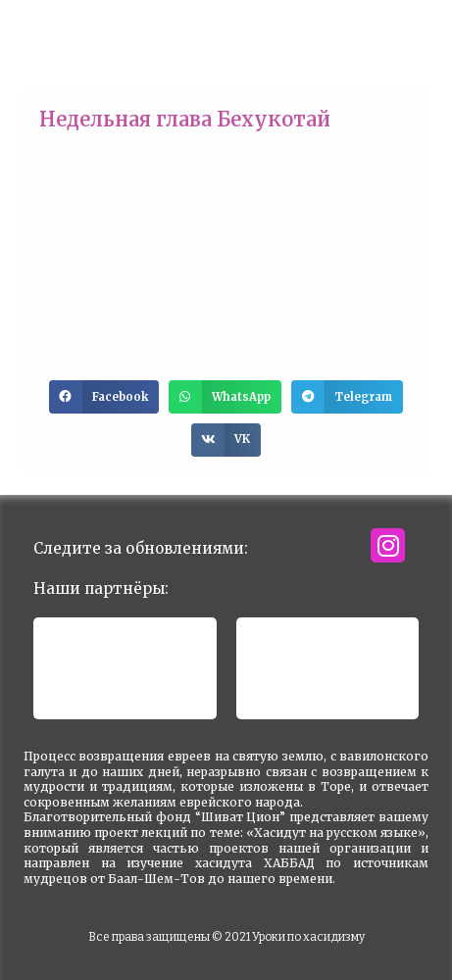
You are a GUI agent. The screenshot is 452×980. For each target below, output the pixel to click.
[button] (104, 397)
